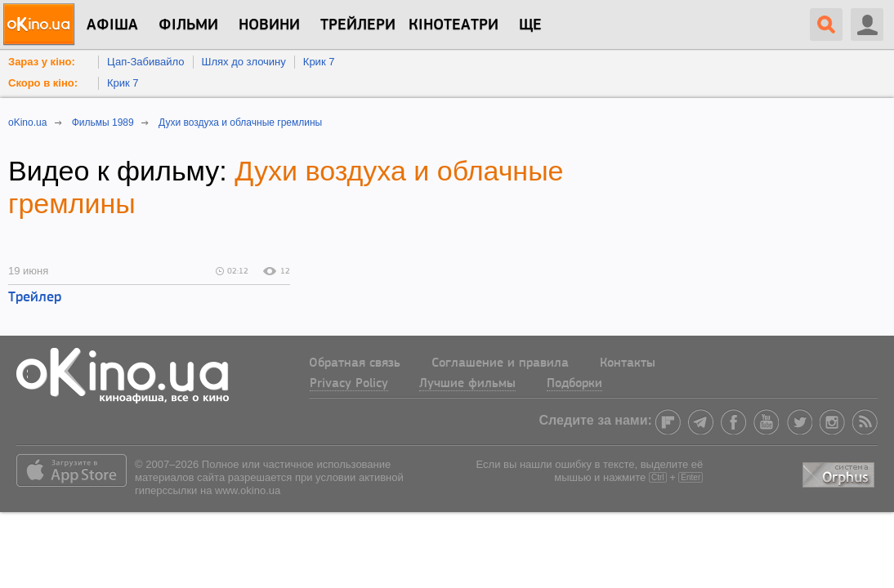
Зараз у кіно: (42, 62)
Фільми (188, 25)
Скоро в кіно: (43, 83)
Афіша (112, 25)
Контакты (628, 363)
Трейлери (358, 25)
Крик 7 (319, 62)
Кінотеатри (454, 25)
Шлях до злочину (244, 62)
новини (269, 25)
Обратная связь (355, 363)
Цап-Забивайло (146, 62)
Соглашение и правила (500, 363)
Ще (530, 25)
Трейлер (35, 298)
